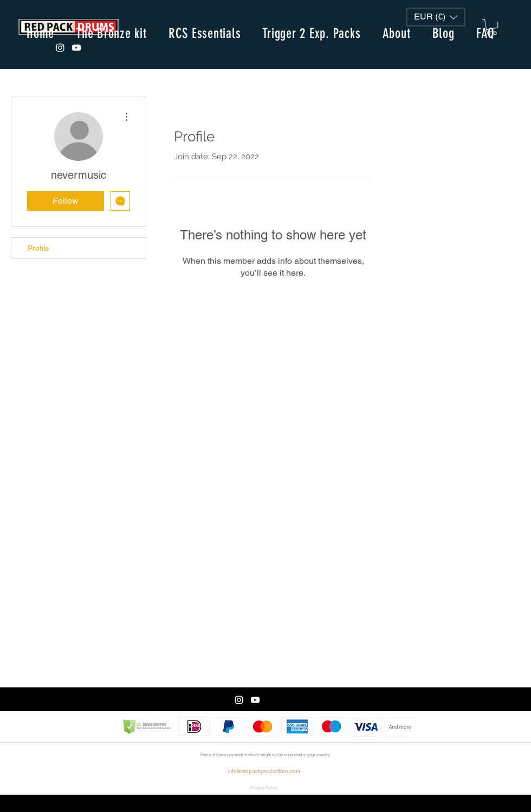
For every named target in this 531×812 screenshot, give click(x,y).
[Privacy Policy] (264, 788)
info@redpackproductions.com (264, 771)
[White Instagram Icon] (60, 48)
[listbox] (436, 17)
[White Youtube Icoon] (76, 48)
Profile (38, 248)
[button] (436, 17)
